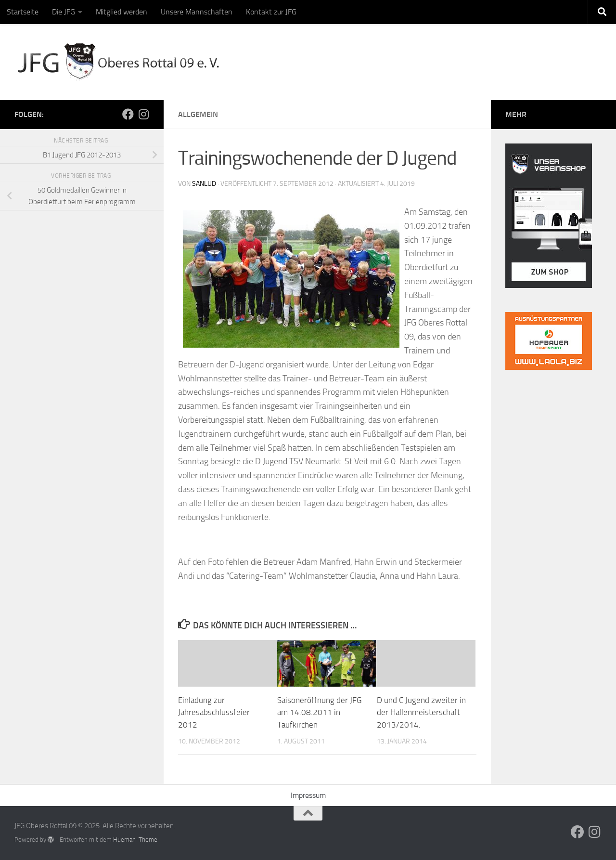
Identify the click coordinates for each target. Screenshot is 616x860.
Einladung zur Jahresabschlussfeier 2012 (214, 712)
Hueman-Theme (135, 840)
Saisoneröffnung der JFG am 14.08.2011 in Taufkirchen (319, 712)
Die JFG (64, 12)
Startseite (23, 12)
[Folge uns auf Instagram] (143, 114)
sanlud (204, 184)
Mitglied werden (122, 12)
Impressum (308, 795)
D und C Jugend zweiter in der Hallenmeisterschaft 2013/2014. (421, 712)
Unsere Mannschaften (197, 12)
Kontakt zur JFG (271, 12)
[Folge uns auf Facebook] (128, 114)
